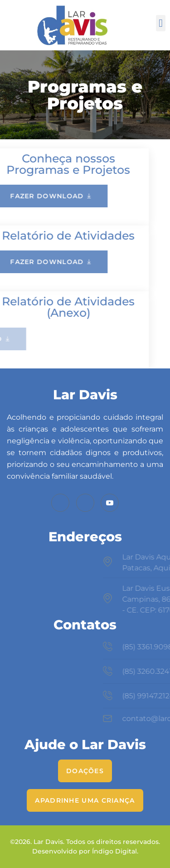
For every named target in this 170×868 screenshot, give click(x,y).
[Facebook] (60, 503)
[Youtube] (110, 503)
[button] (161, 23)
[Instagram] (85, 503)
